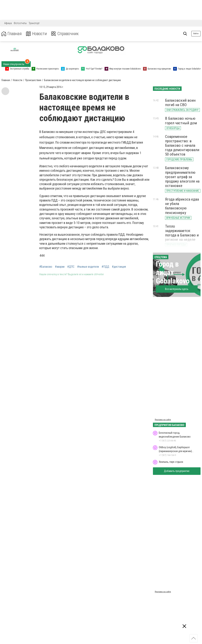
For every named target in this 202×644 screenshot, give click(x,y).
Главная (12, 34)
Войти (196, 34)
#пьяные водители (88, 267)
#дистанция (119, 267)
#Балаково (46, 267)
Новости (36, 34)
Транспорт (34, 23)
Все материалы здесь (177, 289)
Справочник (65, 34)
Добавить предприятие (177, 471)
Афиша (8, 23)
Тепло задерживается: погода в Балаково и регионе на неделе (182, 233)
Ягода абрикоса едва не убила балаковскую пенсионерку (182, 206)
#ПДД (105, 267)
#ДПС (71, 267)
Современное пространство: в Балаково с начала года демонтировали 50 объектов (182, 146)
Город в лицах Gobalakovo (173, 273)
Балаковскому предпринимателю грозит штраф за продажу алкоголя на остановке (182, 177)
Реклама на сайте (163, 420)
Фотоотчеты (20, 23)
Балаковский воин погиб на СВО (180, 103)
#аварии (60, 267)
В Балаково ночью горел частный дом (181, 121)
